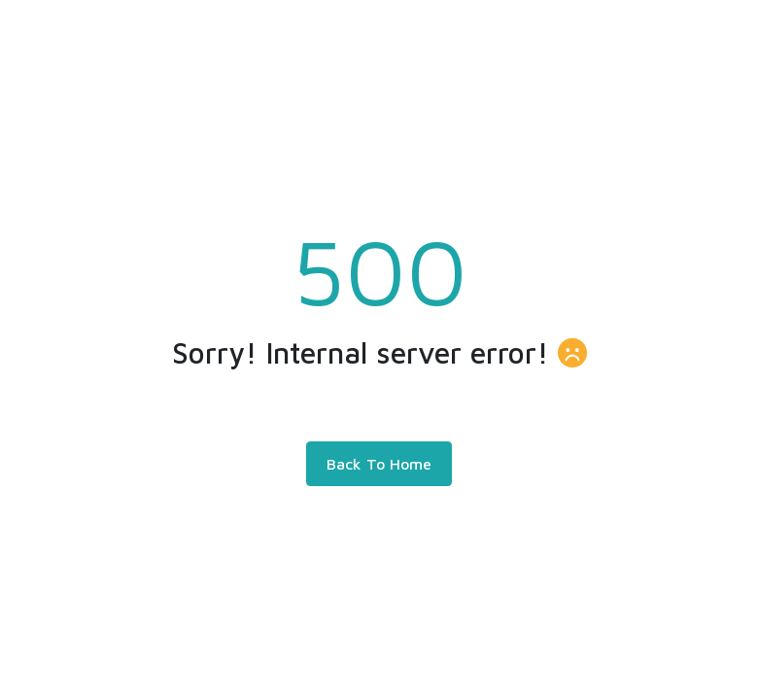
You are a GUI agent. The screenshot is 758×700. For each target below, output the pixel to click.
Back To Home (379, 464)
